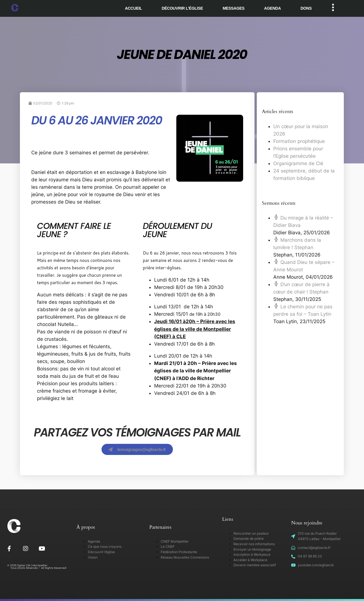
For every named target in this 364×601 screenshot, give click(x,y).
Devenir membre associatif (255, 565)
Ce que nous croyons (105, 546)
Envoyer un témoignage (252, 549)
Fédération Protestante (179, 552)
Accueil (133, 8)
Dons (306, 8)
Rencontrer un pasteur (251, 533)
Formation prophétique (299, 141)
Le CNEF (168, 546)
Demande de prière (249, 539)
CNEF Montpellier (175, 541)
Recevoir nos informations (254, 544)
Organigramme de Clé (298, 163)
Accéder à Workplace (250, 560)
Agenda (273, 8)
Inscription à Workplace (252, 554)
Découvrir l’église (182, 8)
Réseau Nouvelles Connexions (185, 557)
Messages (234, 8)
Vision (93, 557)
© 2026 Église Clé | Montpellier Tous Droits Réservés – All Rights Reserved (37, 567)
